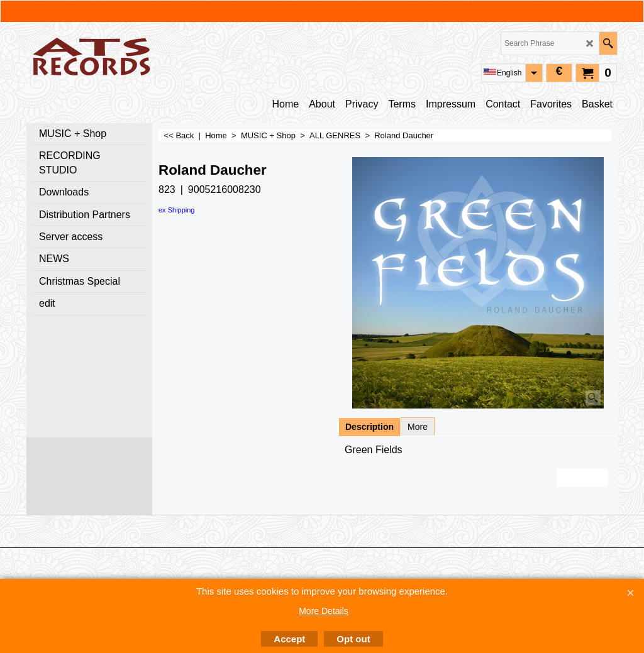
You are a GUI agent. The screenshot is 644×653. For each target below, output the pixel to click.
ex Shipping (177, 210)
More (418, 427)
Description (369, 427)
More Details (324, 611)
